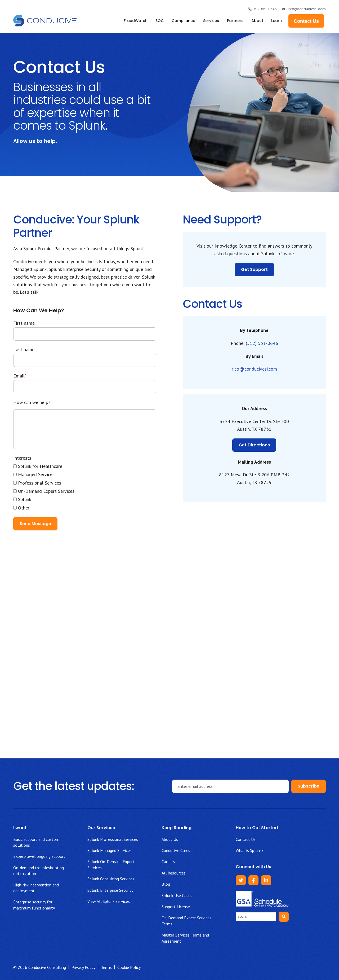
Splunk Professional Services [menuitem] (113, 839)
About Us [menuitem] (170, 839)
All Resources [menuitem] (174, 873)
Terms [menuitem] (106, 967)
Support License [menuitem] (176, 907)
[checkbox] (85, 487)
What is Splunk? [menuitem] (250, 850)
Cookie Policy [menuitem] (129, 967)
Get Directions (254, 445)
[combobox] (256, 917)
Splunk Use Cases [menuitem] (177, 895)
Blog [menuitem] (166, 884)
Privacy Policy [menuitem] (83, 967)
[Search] (284, 917)
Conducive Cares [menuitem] (176, 850)
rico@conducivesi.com (254, 369)
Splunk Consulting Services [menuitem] (111, 879)
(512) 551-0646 (262, 343)
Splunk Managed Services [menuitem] (110, 850)
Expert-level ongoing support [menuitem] (39, 856)
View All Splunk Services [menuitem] (109, 901)
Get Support (254, 269)
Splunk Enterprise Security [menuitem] (110, 890)
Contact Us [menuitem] (246, 839)
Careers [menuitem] (168, 862)
